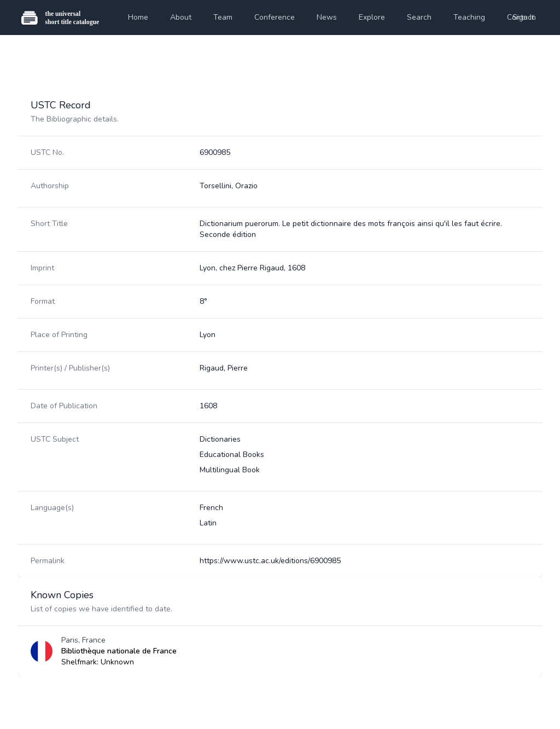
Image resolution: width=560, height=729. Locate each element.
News (327, 17)
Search (419, 17)
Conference (275, 17)
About (181, 17)
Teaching (469, 17)
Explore (372, 17)
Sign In (524, 17)
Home (138, 17)
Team (223, 17)
